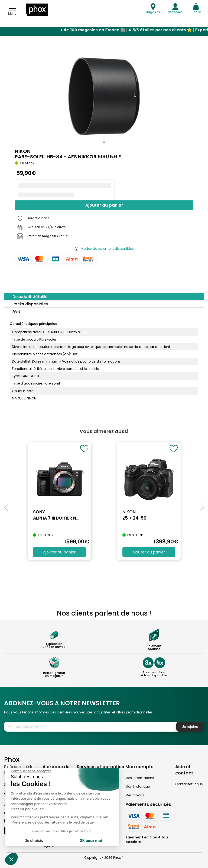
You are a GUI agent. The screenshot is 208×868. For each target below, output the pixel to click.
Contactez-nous (189, 784)
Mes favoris (135, 795)
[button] (104, 142)
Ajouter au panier (104, 205)
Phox (12, 759)
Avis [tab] (16, 311)
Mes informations (140, 778)
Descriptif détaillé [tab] (30, 297)
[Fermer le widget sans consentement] (31, 771)
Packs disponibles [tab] (30, 304)
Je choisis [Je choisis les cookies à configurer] (34, 841)
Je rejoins (190, 727)
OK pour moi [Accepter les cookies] (91, 841)
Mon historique (138, 787)
